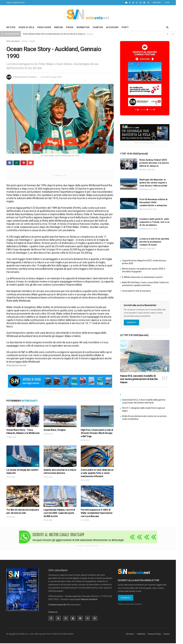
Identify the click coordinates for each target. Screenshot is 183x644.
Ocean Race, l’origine (55, 431)
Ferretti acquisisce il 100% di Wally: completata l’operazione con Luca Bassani (97, 514)
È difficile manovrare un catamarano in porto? (143, 277)
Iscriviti (131, 322)
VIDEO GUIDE (44, 27)
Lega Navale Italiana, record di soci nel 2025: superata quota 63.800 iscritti (59, 514)
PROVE (70, 27)
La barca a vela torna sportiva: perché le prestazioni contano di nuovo (154, 242)
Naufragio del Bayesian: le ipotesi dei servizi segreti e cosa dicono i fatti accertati (153, 183)
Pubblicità (141, 635)
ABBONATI (157, 3)
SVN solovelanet (13, 41)
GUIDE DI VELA (26, 27)
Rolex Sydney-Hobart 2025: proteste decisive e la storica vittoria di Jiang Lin (54, 34)
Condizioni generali (57, 605)
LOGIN (167, 3)
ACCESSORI (112, 27)
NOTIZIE (11, 27)
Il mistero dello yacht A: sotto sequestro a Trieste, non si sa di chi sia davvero (154, 222)
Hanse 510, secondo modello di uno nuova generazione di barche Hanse (139, 379)
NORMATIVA (83, 27)
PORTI (125, 27)
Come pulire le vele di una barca (136, 291)
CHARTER (98, 27)
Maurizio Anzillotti (89, 600)
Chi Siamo (130, 635)
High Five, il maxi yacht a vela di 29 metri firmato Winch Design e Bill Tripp (97, 434)
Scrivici (166, 635)
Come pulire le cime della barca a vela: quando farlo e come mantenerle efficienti (97, 474)
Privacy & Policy (154, 635)
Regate (32, 41)
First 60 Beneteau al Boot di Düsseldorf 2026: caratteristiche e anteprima (153, 202)
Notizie (25, 41)
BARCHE (59, 27)
